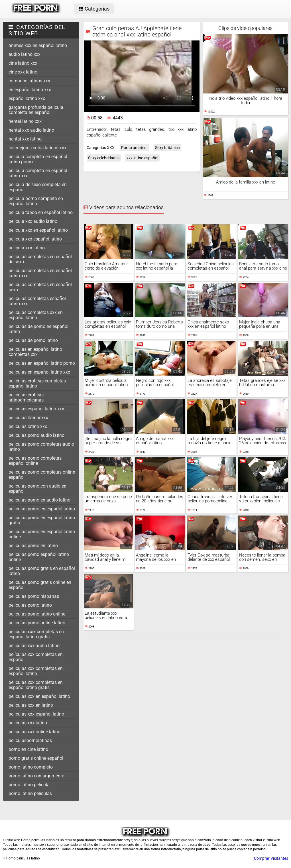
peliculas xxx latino (28, 723)
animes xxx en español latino (38, 45)
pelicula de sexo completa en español (38, 187)
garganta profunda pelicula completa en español (36, 110)
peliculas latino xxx (28, 426)
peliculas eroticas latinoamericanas (26, 397)
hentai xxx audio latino (31, 130)
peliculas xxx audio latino (34, 646)
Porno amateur (135, 148)
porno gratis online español (36, 758)
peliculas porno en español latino (42, 509)
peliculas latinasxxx (28, 418)
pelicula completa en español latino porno (38, 159)
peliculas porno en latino (33, 546)
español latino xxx (27, 98)
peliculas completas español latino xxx (37, 301)
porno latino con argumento (36, 776)
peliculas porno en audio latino (39, 500)
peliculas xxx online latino (34, 732)
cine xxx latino (23, 72)
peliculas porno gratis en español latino (42, 571)
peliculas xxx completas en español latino (36, 671)
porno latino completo (31, 767)
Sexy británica (167, 148)
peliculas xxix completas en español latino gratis (36, 634)
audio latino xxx (25, 54)
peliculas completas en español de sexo (40, 259)
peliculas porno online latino (37, 623)
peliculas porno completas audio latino (41, 447)
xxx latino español (142, 158)
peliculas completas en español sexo (40, 287)
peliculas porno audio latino (36, 435)
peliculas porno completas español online (35, 461)
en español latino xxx (30, 90)
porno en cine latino (28, 749)
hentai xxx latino (25, 139)
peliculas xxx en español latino (39, 696)
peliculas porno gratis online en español (40, 585)
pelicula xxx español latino (35, 239)
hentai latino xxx (25, 121)
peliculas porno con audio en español (37, 489)
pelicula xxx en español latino (38, 230)
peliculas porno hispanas (34, 596)
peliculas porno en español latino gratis (42, 520)
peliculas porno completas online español (42, 475)
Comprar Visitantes (271, 858)
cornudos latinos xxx (29, 81)
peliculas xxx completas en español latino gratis (36, 685)
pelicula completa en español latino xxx (38, 173)
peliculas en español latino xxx (39, 372)
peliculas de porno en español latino (38, 329)
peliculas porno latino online (37, 614)
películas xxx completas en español (36, 657)
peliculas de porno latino (33, 340)
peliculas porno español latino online (39, 557)
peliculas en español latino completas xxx (35, 352)
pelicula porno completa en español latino (36, 201)
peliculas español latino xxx (36, 409)
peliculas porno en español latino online (42, 534)
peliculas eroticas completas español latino (37, 383)
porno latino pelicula (29, 785)
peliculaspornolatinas (30, 740)
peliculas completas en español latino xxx (40, 273)
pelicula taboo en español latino (41, 212)
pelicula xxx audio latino (33, 221)
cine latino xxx (23, 63)
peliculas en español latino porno (42, 363)
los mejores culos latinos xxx (37, 148)
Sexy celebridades (104, 158)
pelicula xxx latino (27, 248)
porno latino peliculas (30, 793)
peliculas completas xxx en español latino (36, 315)
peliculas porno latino (30, 605)
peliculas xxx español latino (36, 714)
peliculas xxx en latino (31, 705)
